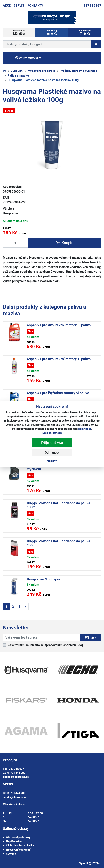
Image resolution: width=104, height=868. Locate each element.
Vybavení (17, 71)
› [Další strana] (26, 607)
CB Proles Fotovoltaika (20, 845)
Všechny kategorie (23, 58)
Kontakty (35, 5)
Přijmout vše (52, 442)
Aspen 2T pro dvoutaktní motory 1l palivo (59, 359)
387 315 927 (92, 5)
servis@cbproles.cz (15, 797)
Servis (19, 5)
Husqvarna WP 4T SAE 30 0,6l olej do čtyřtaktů (55, 467)
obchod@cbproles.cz (16, 777)
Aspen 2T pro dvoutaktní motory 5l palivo (59, 325)
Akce (7, 5)
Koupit (64, 243)
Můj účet (19, 32)
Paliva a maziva (18, 75)
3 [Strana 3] (19, 607)
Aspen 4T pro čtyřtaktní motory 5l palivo (58, 393)
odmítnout (85, 428)
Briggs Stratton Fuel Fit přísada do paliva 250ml (58, 543)
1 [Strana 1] (6, 607)
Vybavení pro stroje (42, 71)
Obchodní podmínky (18, 837)
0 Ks (52, 32)
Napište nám (14, 841)
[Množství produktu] (15, 243)
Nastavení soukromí (18, 849)
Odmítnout (52, 452)
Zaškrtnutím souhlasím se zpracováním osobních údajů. (46, 645)
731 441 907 (18, 773)
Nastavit (52, 461)
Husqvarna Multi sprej (44, 579)
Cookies (11, 854)
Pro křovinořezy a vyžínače (78, 71)
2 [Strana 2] (13, 607)
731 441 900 (18, 793)
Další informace (52, 433)
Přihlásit (91, 637)
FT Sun (95, 863)
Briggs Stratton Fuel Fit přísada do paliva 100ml (58, 505)
